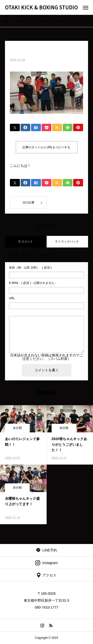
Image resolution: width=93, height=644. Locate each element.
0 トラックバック (67, 242)
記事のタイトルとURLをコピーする (46, 147)
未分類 (17, 428)
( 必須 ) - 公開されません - (33, 283)
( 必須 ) (30, 268)
